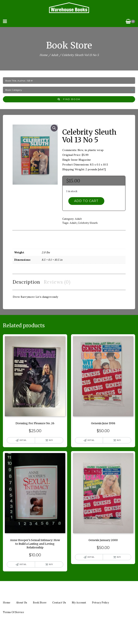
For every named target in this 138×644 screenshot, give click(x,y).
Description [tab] (26, 282)
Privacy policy (100, 603)
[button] (54, 128)
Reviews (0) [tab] (57, 282)
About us (22, 603)
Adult (55, 55)
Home (44, 55)
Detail (23, 440)
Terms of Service (13, 612)
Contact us (59, 603)
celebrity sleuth (88, 223)
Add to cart (86, 201)
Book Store (40, 603)
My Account (79, 603)
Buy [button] (51, 440)
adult (73, 223)
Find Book (69, 99)
